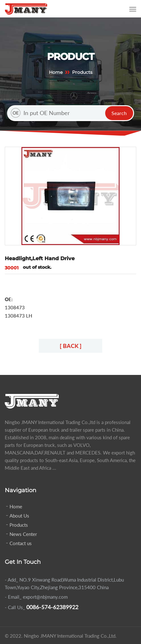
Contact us (21, 543)
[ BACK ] (71, 346)
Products (19, 525)
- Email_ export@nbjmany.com (36, 597)
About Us (19, 516)
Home (56, 72)
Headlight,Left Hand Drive (40, 258)
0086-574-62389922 (52, 607)
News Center (23, 534)
